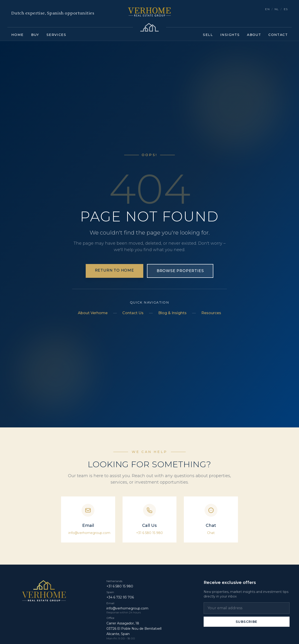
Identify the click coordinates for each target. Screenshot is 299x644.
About (254, 35)
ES (286, 9)
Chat (211, 533)
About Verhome (93, 313)
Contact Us (133, 313)
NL (277, 9)
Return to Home (114, 270)
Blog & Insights (172, 313)
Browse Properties (180, 271)
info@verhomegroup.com (89, 533)
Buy (35, 35)
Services (56, 35)
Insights (230, 35)
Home (18, 35)
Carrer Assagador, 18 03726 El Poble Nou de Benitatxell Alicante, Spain (134, 629)
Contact (278, 35)
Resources (211, 313)
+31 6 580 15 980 (149, 533)
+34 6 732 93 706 (120, 597)
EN (267, 9)
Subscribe (247, 622)
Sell (208, 35)
